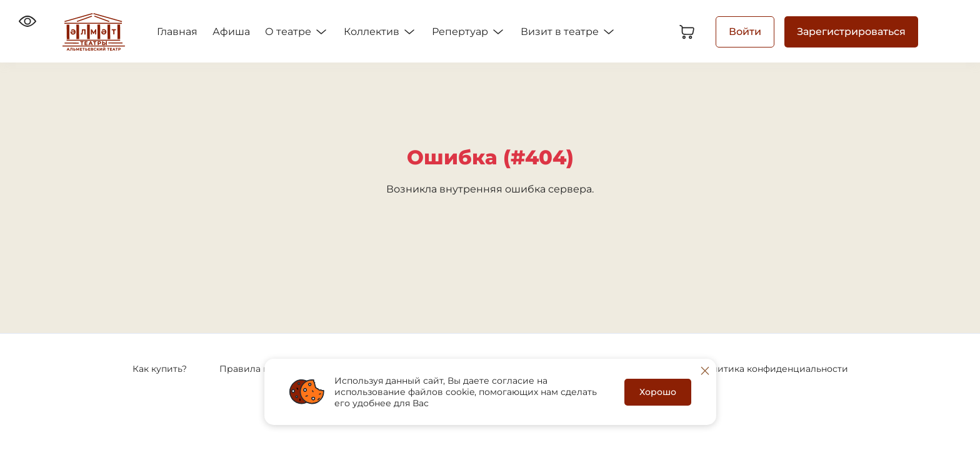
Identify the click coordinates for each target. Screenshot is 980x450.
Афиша (231, 32)
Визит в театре (568, 32)
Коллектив (380, 32)
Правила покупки (260, 369)
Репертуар (469, 32)
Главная (177, 32)
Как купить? (160, 369)
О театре (297, 32)
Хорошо (658, 392)
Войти (745, 32)
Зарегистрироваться (851, 32)
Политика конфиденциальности (773, 369)
